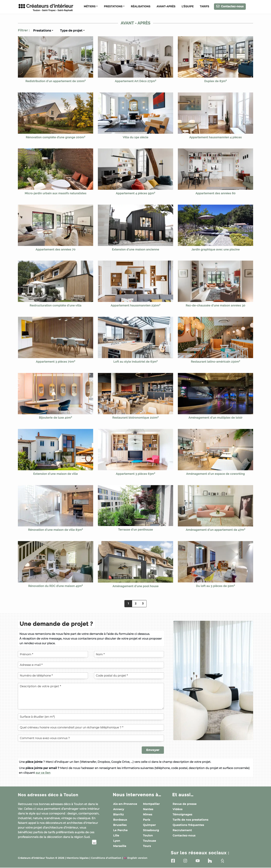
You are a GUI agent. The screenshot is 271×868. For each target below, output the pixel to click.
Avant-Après (166, 7)
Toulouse (150, 841)
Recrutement (182, 830)
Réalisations (141, 7)
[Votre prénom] (53, 654)
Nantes (148, 809)
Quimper (149, 825)
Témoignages (182, 814)
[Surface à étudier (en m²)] (91, 717)
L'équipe (188, 7)
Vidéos (177, 809)
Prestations (42, 31)
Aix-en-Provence (125, 804)
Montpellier (151, 804)
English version (135, 858)
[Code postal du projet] (129, 676)
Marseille (120, 846)
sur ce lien (43, 773)
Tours (147, 846)
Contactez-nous (230, 6)
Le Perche (120, 830)
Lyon (117, 841)
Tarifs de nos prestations (190, 820)
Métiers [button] (90, 7)
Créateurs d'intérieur (46, 7)
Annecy (119, 809)
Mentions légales (78, 858)
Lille (116, 835)
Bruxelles (120, 825)
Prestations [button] (113, 7)
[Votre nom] (129, 654)
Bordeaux (120, 820)
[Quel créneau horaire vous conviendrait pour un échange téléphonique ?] (91, 727)
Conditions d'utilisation (106, 858)
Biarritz (118, 814)
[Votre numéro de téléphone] (53, 676)
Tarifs (204, 7)
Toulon (148, 835)
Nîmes (148, 814)
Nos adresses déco (51, 795)
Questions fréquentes (188, 825)
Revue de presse (185, 804)
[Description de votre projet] (91, 696)
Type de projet (71, 31)
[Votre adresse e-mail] (91, 665)
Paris (147, 820)
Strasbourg (151, 830)
